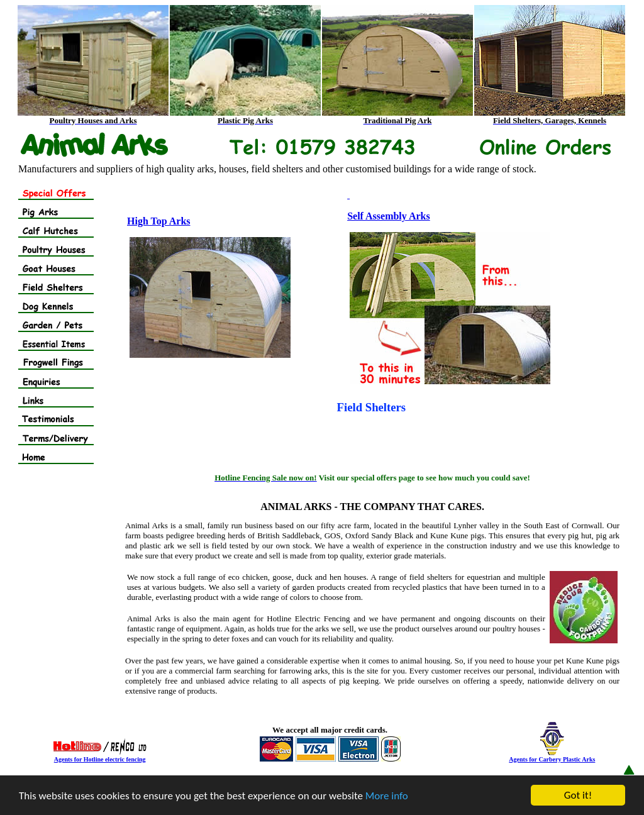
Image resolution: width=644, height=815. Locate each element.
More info (387, 796)
